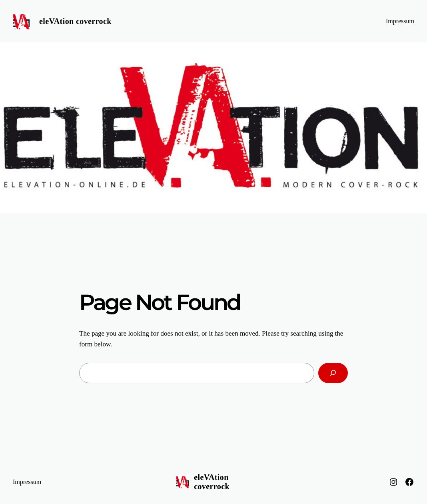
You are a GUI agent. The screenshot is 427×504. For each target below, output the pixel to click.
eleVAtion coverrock (75, 21)
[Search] (333, 373)
